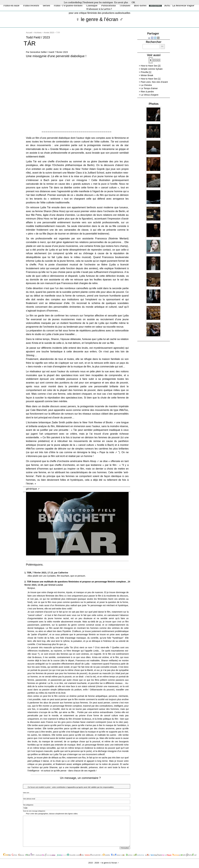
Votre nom (26, 793)
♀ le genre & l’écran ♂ (100, 19)
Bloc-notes (140, 5)
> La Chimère (145, 85)
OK (133, 2)
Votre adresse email (29, 799)
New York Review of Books (98, 422)
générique (32, 489)
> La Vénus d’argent (149, 95)
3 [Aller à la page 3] (156, 60)
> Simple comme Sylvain (151, 69)
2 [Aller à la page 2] (154, 60)
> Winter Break (146, 75)
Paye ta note (107, 452)
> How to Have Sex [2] (150, 66)
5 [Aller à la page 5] (160, 60)
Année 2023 (49, 33)
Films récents (31, 5)
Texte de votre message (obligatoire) (34, 811)
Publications (108, 5)
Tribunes (125, 5)
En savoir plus (121, 2)
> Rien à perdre (146, 92)
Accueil (29, 33)
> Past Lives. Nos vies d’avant (153, 82)
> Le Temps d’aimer (148, 88)
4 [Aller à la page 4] (158, 60)
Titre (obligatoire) (28, 805)
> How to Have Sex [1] (150, 79)
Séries (46, 5)
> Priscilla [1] (145, 72)
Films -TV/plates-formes (68, 5)
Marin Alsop (90, 461)
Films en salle (11, 5)
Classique (92, 5)
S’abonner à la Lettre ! (99, 9)
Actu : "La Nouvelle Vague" (180, 5)
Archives (155, 5)
